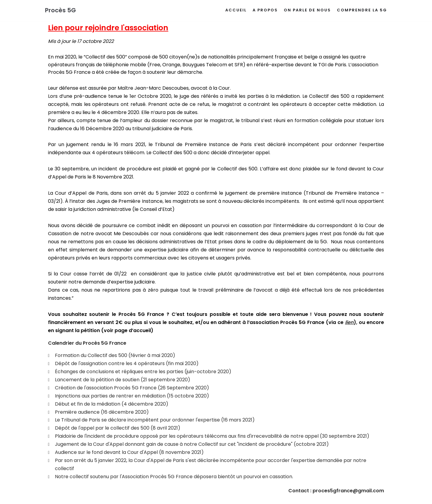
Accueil (236, 10)
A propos (265, 10)
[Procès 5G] (60, 10)
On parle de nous (307, 10)
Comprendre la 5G (362, 10)
